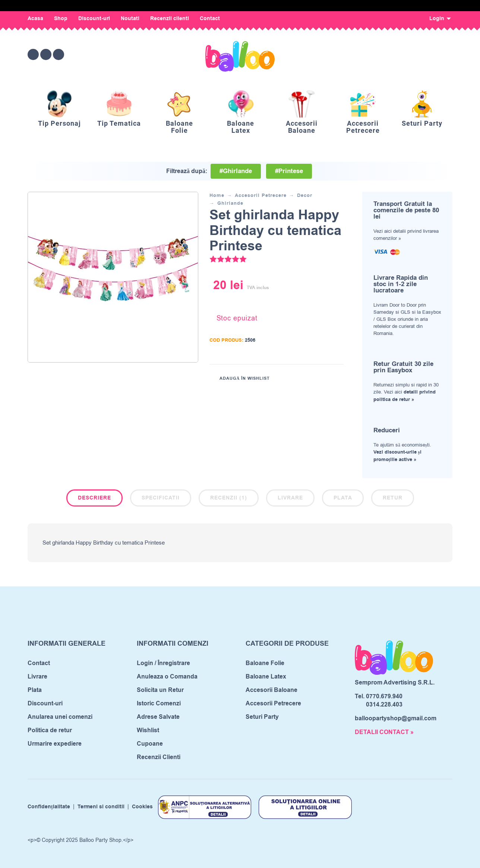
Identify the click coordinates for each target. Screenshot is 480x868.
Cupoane (150, 744)
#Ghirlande (236, 171)
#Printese (289, 171)
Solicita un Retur (160, 690)
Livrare (290, 498)
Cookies (142, 807)
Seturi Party (262, 717)
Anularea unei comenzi (60, 717)
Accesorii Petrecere (261, 195)
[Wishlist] (384, 54)
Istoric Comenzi (159, 704)
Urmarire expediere (55, 744)
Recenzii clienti (170, 19)
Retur (393, 498)
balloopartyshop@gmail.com (396, 718)
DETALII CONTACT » (384, 732)
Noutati (130, 19)
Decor (305, 195)
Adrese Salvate (158, 717)
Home (217, 195)
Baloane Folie (265, 663)
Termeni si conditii (101, 807)
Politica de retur (50, 730)
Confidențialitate (49, 807)
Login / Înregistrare (163, 663)
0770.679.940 (384, 696)
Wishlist (148, 730)
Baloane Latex (266, 677)
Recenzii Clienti (159, 757)
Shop (61, 19)
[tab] (94, 499)
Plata (343, 498)
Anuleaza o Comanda (167, 677)
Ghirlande (230, 203)
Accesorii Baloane (271, 690)
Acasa (35, 19)
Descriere (94, 498)
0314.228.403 (384, 705)
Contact (210, 19)
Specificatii (161, 498)
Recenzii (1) (229, 498)
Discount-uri (94, 19)
